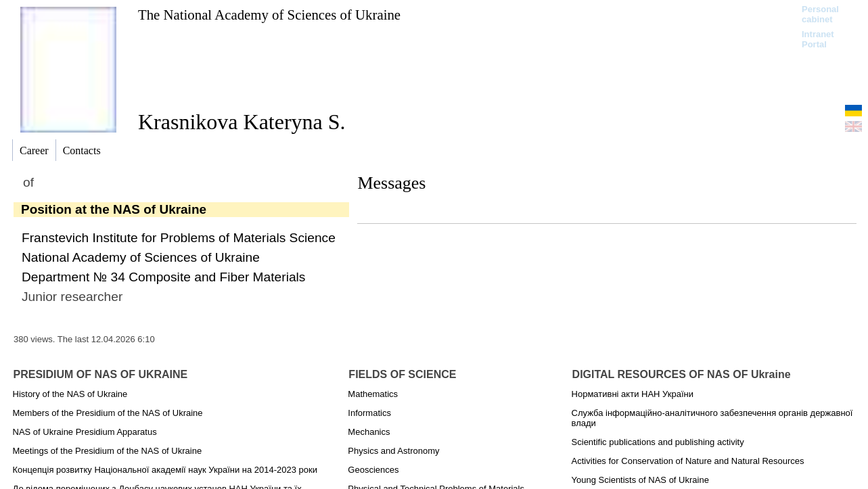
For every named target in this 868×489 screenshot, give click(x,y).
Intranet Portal (818, 39)
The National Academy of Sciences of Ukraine (269, 15)
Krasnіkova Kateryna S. (242, 122)
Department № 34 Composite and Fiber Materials (163, 277)
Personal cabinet (820, 14)
